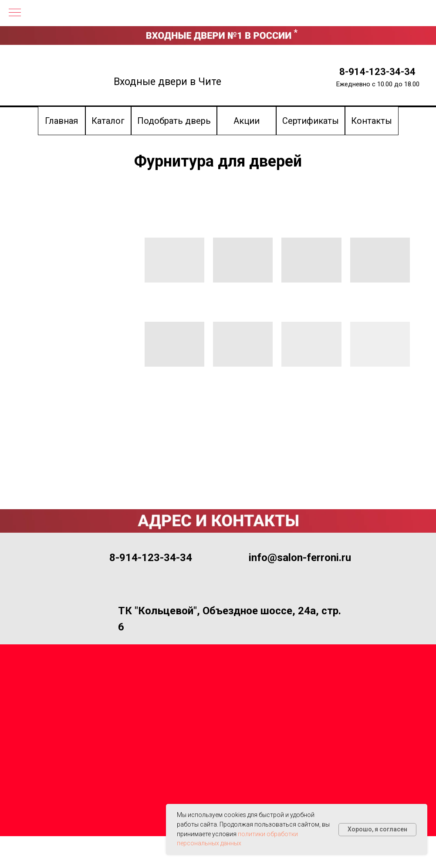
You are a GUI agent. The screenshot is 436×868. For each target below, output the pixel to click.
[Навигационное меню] (15, 13)
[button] (174, 121)
